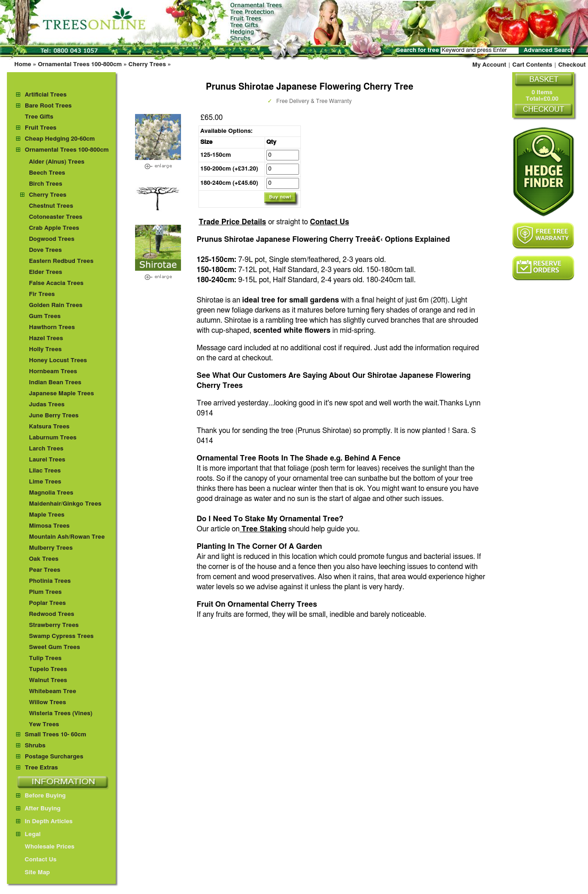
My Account (489, 65)
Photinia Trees (50, 581)
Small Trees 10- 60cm (56, 735)
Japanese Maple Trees (62, 394)
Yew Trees (44, 725)
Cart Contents (532, 65)
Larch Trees (46, 449)
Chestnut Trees (51, 206)
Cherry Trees (147, 65)
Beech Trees (47, 173)
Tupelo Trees (48, 669)
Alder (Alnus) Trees (57, 162)
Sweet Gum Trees (54, 647)
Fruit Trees (41, 128)
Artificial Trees (46, 95)
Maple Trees (47, 515)
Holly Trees (45, 350)
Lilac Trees (45, 471)
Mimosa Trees (49, 526)
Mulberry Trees (51, 548)
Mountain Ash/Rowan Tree (67, 537)
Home (23, 65)
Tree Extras (41, 768)
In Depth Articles (44, 822)
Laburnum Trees (53, 438)
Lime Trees (45, 482)
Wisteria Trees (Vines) (61, 714)
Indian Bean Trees (55, 383)
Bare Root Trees (48, 106)
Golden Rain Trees (56, 305)
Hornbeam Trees (53, 372)
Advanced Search (549, 50)
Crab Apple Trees (54, 228)
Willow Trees (48, 703)
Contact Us (330, 222)
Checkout (572, 65)
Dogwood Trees (52, 239)
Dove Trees (45, 250)
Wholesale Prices (45, 847)
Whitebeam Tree (53, 692)
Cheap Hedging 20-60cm (60, 139)
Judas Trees (47, 405)
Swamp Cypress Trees (61, 636)
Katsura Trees (49, 427)
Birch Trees (45, 184)
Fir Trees (42, 294)
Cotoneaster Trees (56, 217)
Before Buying (41, 796)
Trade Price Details (232, 222)
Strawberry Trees (54, 625)
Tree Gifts (39, 117)
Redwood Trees (52, 614)
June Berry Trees (54, 416)
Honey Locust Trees (58, 361)
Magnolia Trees (51, 493)
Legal (28, 834)
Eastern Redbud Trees (61, 261)
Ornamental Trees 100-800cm (80, 65)
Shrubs (35, 746)
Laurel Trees (47, 460)
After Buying (38, 809)
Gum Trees (45, 316)
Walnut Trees (48, 680)
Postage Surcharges (54, 757)
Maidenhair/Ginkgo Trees (65, 504)
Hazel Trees (46, 339)
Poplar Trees (47, 603)
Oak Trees (44, 559)
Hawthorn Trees (52, 327)
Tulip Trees (45, 658)
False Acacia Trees (56, 283)
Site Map (33, 873)
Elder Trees (45, 272)
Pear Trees (45, 570)
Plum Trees (45, 592)
